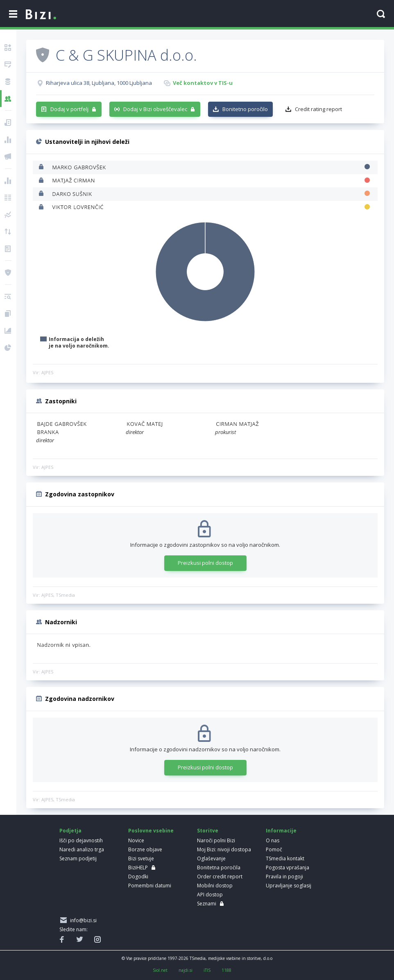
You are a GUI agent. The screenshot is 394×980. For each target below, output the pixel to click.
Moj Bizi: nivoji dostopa (224, 849)
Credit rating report (318, 109)
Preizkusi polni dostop (205, 563)
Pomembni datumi (150, 886)
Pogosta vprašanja (288, 867)
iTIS (207, 970)
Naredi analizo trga (82, 849)
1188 (226, 970)
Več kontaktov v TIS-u (203, 83)
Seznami (207, 904)
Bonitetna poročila (219, 867)
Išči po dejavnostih (81, 840)
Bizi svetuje (141, 858)
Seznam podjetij (78, 858)
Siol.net (160, 970)
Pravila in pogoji (284, 877)
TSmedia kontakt (285, 858)
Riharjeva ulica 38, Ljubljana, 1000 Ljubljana (99, 83)
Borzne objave (145, 849)
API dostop (210, 895)
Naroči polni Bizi (216, 840)
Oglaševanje (211, 858)
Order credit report (220, 877)
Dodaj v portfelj (69, 109)
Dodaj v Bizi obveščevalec (155, 109)
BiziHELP (138, 867)
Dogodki (138, 877)
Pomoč (274, 849)
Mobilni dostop (215, 886)
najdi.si (186, 970)
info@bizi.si (82, 920)
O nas (273, 840)
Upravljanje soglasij (289, 886)
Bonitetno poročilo (245, 109)
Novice (136, 840)
